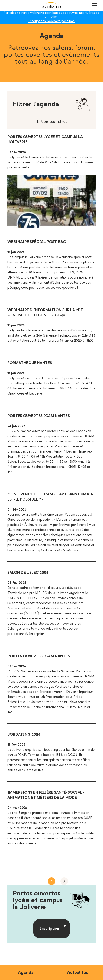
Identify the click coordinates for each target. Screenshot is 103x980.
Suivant (64, 881)
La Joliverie (51, 5)
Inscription (49, 928)
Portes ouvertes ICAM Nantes (39, 416)
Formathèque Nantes (30, 363)
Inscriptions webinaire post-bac (51, 21)
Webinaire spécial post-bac (37, 242)
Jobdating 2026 (24, 735)
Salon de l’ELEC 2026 (28, 573)
